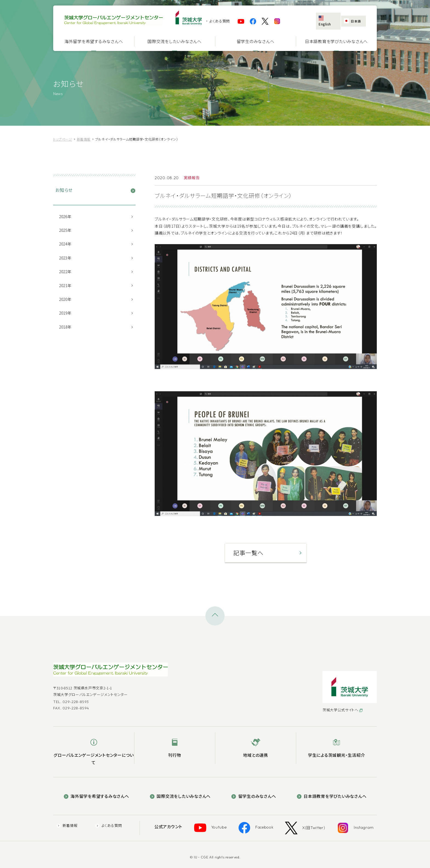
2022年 (65, 272)
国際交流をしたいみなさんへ (175, 41)
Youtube (219, 823)
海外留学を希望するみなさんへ (94, 41)
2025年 (65, 230)
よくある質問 (220, 21)
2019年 (65, 313)
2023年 (65, 258)
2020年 (65, 299)
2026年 (65, 216)
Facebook (259, 823)
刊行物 (175, 753)
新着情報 (81, 823)
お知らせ (64, 190)
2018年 (65, 327)
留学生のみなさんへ (256, 41)
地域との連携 (256, 753)
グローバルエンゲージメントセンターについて (94, 756)
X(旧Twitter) (302, 823)
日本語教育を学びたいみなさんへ (336, 41)
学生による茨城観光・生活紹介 (337, 753)
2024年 (65, 244)
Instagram (347, 823)
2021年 (65, 285)
